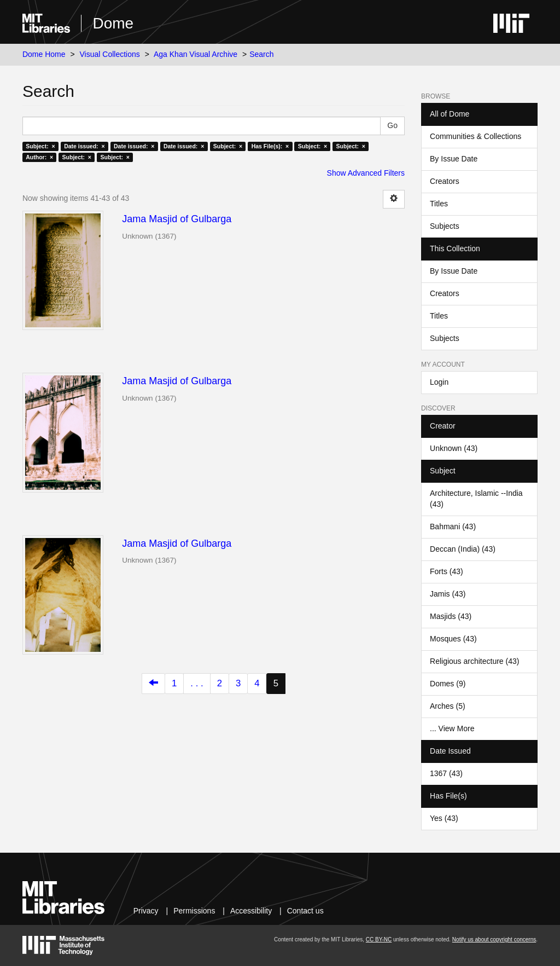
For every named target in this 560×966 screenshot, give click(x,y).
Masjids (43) (451, 616)
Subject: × (40, 146)
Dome (113, 23)
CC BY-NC (379, 939)
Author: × (39, 157)
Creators (445, 181)
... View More (452, 728)
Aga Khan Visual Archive (196, 54)
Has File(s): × (270, 146)
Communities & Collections (476, 136)
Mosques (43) (453, 639)
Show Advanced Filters (366, 173)
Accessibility (251, 911)
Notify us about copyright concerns (494, 939)
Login (439, 382)
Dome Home (44, 54)
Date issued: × (84, 146)
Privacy (146, 911)
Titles (439, 204)
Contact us (305, 911)
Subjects (445, 226)
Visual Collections (110, 54)
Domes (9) (448, 684)
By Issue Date (454, 159)
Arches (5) (448, 706)
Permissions (194, 911)
